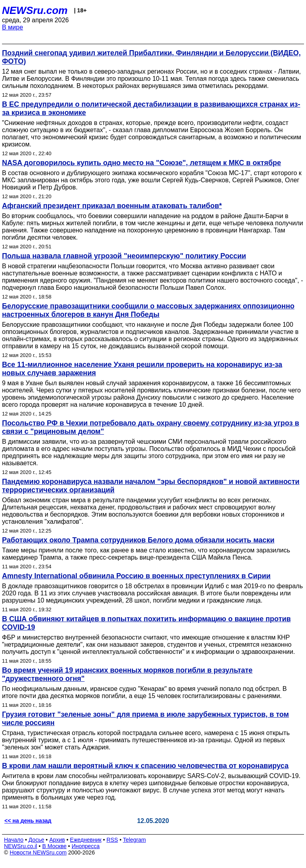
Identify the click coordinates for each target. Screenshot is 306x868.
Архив (57, 840)
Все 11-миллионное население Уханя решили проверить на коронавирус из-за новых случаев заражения (142, 369)
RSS (112, 840)
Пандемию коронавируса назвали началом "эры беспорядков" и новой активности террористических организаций (151, 486)
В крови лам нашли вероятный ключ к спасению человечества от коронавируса (145, 766)
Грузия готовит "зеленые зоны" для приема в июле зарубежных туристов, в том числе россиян (145, 719)
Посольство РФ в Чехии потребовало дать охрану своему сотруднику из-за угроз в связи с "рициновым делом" (151, 427)
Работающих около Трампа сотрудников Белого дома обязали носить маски (138, 540)
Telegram (135, 840)
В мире (13, 27)
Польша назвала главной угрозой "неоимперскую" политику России (124, 256)
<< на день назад (28, 821)
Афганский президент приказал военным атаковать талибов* (112, 206)
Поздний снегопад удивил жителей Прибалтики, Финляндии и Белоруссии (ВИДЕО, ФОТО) (151, 57)
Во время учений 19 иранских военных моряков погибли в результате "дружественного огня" (127, 674)
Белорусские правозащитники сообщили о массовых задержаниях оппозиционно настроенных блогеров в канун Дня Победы (148, 310)
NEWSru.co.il (21, 846)
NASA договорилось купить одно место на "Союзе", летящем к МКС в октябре (141, 163)
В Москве (54, 846)
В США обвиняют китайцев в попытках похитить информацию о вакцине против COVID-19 (146, 623)
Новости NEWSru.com (38, 852)
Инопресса (86, 846)
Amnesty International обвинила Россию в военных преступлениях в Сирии (136, 576)
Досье (36, 840)
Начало (14, 840)
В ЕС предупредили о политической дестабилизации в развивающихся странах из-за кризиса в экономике (151, 108)
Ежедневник (86, 840)
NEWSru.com (35, 10)
